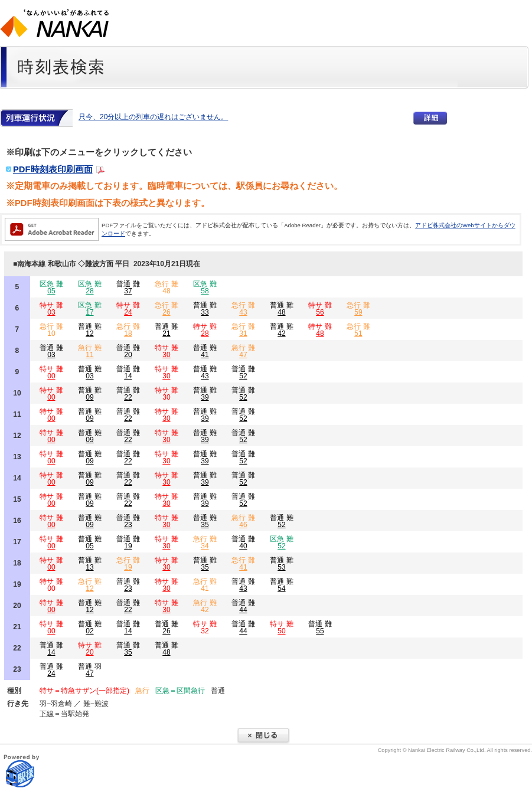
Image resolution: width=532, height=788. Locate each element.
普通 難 (128, 287)
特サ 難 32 (205, 627)
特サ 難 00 (51, 585)
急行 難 (166, 309)
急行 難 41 (205, 585)
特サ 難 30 (166, 394)
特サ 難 (51, 309)
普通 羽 (89, 670)
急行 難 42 (205, 606)
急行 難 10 (51, 330)
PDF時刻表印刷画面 (53, 169)
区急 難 (51, 287)
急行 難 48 (166, 287)
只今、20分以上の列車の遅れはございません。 (153, 117)
